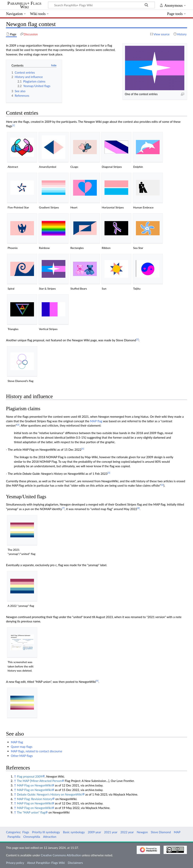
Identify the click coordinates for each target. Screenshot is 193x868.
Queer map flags (22, 747)
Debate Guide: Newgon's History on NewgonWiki (49, 794)
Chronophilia (32, 837)
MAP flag (96, 421)
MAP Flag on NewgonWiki (34, 785)
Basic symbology (74, 832)
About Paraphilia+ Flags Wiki (46, 863)
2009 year (94, 832)
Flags (26, 832)
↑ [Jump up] (15, 776)
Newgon (142, 832)
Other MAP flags (22, 756)
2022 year (127, 832)
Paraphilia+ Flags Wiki (24, 5)
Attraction (50, 837)
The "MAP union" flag (31, 812)
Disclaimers (75, 863)
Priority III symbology (46, 832)
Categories (13, 832)
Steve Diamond (161, 832)
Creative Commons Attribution (61, 855)
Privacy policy (15, 863)
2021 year (111, 832)
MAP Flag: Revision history (35, 799)
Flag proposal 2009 (30, 776)
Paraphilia (14, 837)
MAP (177, 832)
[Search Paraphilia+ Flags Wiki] (101, 5)
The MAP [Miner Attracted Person (39, 781)
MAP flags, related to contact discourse (37, 751)
